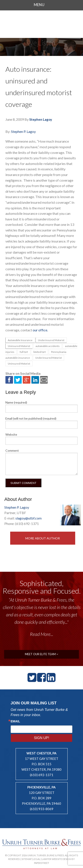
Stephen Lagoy (41, 119)
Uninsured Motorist (19, 346)
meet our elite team (41, 654)
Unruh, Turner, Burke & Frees (42, 22)
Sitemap (27, 859)
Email (15, 721)
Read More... (41, 634)
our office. (40, 330)
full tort (24, 352)
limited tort (40, 352)
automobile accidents (48, 346)
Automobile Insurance (20, 340)
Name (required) (16, 402)
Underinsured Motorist (51, 340)
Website (11, 434)
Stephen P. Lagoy (23, 131)
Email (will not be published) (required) (31, 418)
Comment (12, 450)
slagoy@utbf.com (28, 518)
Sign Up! (41, 738)
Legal (37, 859)
